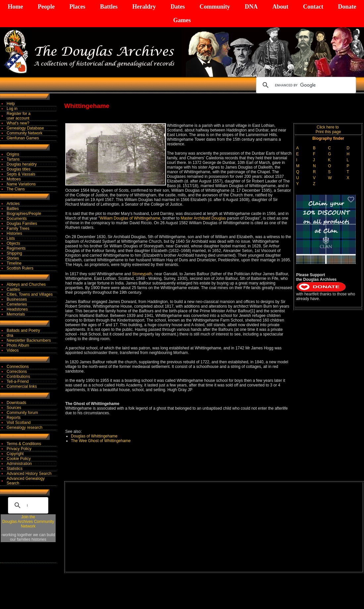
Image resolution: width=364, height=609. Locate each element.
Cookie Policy (19, 459)
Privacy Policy (19, 449)
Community (215, 7)
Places (77, 7)
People (46, 7)
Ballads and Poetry (23, 330)
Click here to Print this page (328, 129)
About (280, 7)
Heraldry (144, 7)
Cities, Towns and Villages (30, 294)
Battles (109, 7)
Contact (313, 7)
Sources (14, 408)
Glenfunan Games (23, 138)
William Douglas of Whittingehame (130, 218)
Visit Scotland (19, 423)
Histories (14, 233)
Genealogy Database (25, 128)
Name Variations (21, 184)
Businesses (17, 299)
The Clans (16, 189)
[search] (305, 85)
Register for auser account (19, 116)
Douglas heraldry (22, 164)
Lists (11, 238)
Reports (14, 418)
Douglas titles (19, 169)
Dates (178, 7)
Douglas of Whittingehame (94, 436)
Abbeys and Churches (26, 284)
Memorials (16, 314)
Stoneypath (142, 274)
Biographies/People (24, 214)
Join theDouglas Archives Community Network (28, 522)
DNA (251, 7)
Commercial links (22, 386)
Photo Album (18, 345)
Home (16, 7)
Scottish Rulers (20, 268)
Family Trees (18, 228)
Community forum (22, 413)
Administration (19, 464)
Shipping (14, 253)
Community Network (25, 133)
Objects (13, 243)
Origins (13, 154)
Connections (18, 367)
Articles (13, 204)
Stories (13, 258)
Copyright (15, 454)
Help (11, 104)
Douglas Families (22, 224)
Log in (12, 109)
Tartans (13, 159)
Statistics (15, 469)
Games (182, 20)
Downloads (16, 403)
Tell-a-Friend (18, 381)
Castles (13, 289)
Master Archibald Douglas (203, 218)
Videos (13, 350)
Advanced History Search (29, 474)
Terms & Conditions (24, 444)
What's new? (18, 123)
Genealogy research (25, 428)
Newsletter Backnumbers (29, 340)
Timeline (14, 263)
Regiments (16, 248)
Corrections (17, 372)
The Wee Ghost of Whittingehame (101, 441)
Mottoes (14, 179)
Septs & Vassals (21, 174)
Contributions (18, 377)
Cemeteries (17, 304)
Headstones (17, 309)
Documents (17, 219)
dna (10, 335)
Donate (347, 7)
